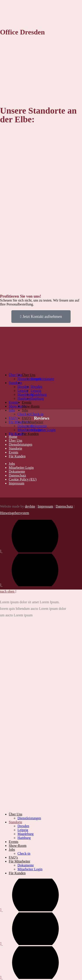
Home (13, 437)
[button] (3, 431)
